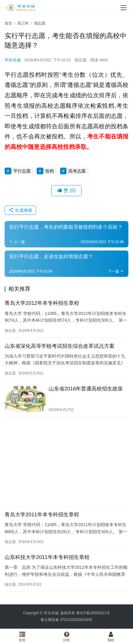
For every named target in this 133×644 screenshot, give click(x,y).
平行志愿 (22, 171)
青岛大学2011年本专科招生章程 (42, 515)
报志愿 (81, 60)
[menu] (123, 8)
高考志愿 (77, 171)
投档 (50, 171)
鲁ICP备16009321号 (93, 613)
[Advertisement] (66, 462)
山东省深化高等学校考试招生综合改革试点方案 (60, 346)
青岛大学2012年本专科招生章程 (42, 303)
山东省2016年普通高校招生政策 (86, 389)
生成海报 (20, 210)
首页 (8, 23)
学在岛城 (13, 60)
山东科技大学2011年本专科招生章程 (47, 557)
